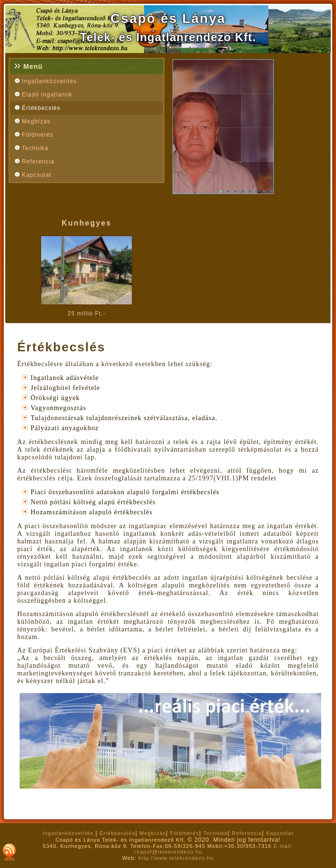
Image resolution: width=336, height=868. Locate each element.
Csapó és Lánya (168, 18)
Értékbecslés (41, 108)
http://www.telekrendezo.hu (176, 858)
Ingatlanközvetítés (49, 81)
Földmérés (38, 135)
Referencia (38, 162)
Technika (35, 148)
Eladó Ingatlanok (47, 95)
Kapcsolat (37, 175)
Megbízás (36, 121)
